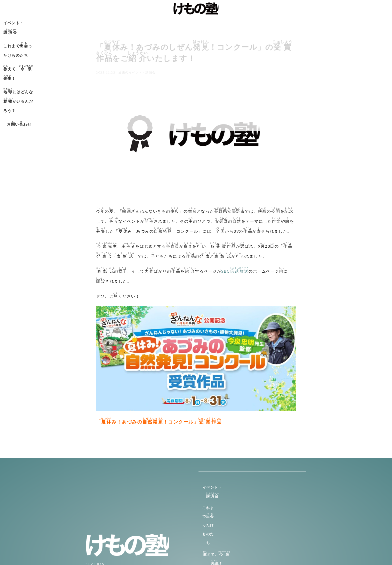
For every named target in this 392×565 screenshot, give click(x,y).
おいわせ (304, 22)
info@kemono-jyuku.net (108, 525)
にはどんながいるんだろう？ (252, 22)
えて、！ (192, 22)
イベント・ (92, 22)
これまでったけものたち (141, 22)
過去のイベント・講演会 (137, 72)
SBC (235, 271)
